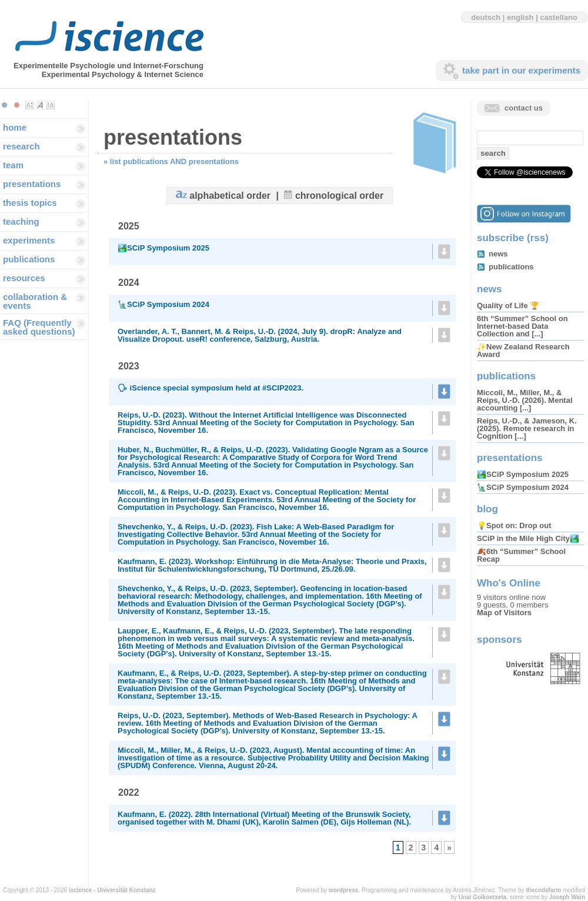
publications (29, 259)
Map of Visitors (504, 613)
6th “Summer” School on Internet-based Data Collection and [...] (522, 326)
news (498, 254)
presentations (32, 184)
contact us (524, 108)
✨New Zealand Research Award (523, 351)
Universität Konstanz (126, 890)
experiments (29, 240)
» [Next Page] (449, 847)
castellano (559, 17)
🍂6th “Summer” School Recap (521, 555)
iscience (80, 890)
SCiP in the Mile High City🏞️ (528, 538)
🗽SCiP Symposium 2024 (163, 304)
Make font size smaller (29, 105)
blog (487, 509)
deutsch (486, 17)
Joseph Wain (567, 897)
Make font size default (40, 105)
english (520, 17)
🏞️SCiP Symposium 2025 (163, 248)
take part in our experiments (521, 70)
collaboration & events (35, 301)
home (15, 127)
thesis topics (30, 203)
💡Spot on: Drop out (514, 525)
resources (24, 278)
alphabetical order (230, 196)
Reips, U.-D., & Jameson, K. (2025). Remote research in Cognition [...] (527, 428)
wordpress (344, 890)
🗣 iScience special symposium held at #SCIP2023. (211, 388)
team (13, 165)
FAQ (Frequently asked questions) (39, 327)
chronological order (339, 196)
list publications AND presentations (174, 161)
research (21, 146)
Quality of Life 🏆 (508, 306)
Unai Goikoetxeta (483, 897)
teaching (21, 221)
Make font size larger (51, 105)
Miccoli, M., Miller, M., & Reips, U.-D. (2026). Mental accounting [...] (525, 400)
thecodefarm (543, 890)
